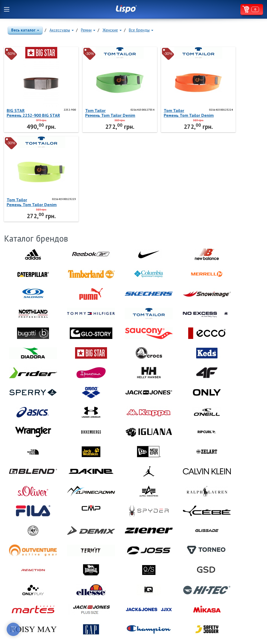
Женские (112, 30)
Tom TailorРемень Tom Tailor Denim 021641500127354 (93, 113)
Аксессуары (62, 30)
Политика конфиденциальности (29, 605)
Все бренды (141, 30)
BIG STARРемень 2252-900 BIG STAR (28, 113)
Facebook (8, 585)
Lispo (126, 9)
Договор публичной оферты (28, 598)
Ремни (88, 30)
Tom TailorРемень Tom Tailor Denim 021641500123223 (217, 113)
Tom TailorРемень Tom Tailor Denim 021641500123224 (155, 113)
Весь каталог (25, 30)
